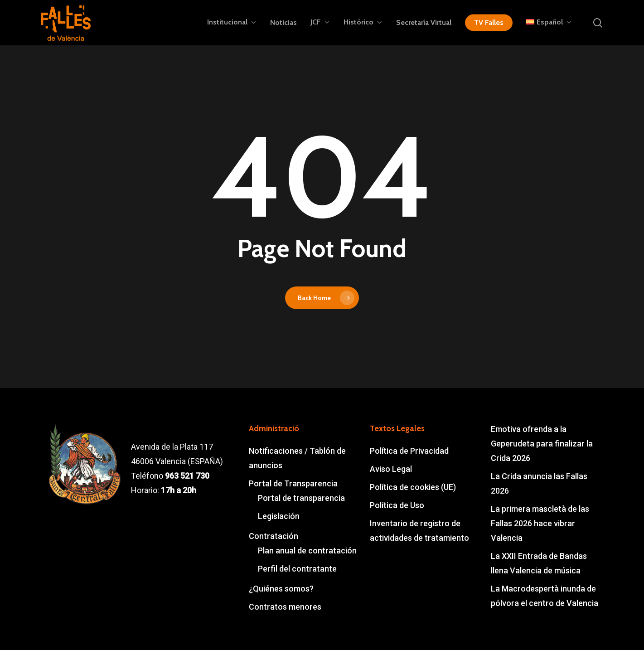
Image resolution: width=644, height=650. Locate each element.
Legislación (279, 516)
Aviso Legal (391, 469)
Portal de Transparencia (293, 483)
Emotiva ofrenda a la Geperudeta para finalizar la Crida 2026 (542, 444)
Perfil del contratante (297, 569)
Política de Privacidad (409, 451)
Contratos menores (285, 607)
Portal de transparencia (301, 498)
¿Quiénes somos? (281, 589)
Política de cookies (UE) (413, 487)
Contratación (274, 536)
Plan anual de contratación (307, 551)
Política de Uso (397, 505)
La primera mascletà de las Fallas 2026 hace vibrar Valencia (540, 523)
